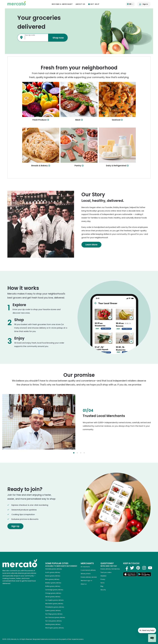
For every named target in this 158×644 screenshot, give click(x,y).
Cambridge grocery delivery (54, 590)
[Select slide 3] (81, 453)
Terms (102, 583)
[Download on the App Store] (130, 575)
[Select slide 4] (84, 453)
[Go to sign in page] (144, 4)
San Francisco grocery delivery (55, 617)
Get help (94, 4)
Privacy (103, 579)
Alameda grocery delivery (54, 569)
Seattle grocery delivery (53, 624)
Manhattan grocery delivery (54, 604)
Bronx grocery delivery (52, 579)
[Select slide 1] (74, 453)
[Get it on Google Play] (144, 575)
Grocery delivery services (89, 577)
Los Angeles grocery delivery (54, 600)
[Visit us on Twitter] (132, 568)
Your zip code (30, 35)
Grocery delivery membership (110, 569)
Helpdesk (103, 576)
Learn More (91, 245)
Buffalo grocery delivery (53, 586)
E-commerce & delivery (88, 570)
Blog (102, 586)
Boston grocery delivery (53, 576)
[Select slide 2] (77, 453)
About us (80, 4)
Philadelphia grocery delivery (55, 607)
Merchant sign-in (86, 581)
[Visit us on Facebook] (126, 568)
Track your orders (106, 572)
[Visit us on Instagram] (144, 568)
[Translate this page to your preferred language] (130, 4)
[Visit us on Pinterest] (138, 568)
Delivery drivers (86, 574)
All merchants (85, 567)
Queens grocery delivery (53, 611)
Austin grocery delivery (53, 572)
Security (103, 590)
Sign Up (15, 526)
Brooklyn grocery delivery (53, 583)
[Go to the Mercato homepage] (17, 4)
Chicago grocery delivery (53, 593)
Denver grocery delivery (53, 597)
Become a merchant (62, 4)
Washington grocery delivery (55, 628)
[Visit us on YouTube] (150, 568)
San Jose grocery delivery (54, 621)
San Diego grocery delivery (54, 614)
